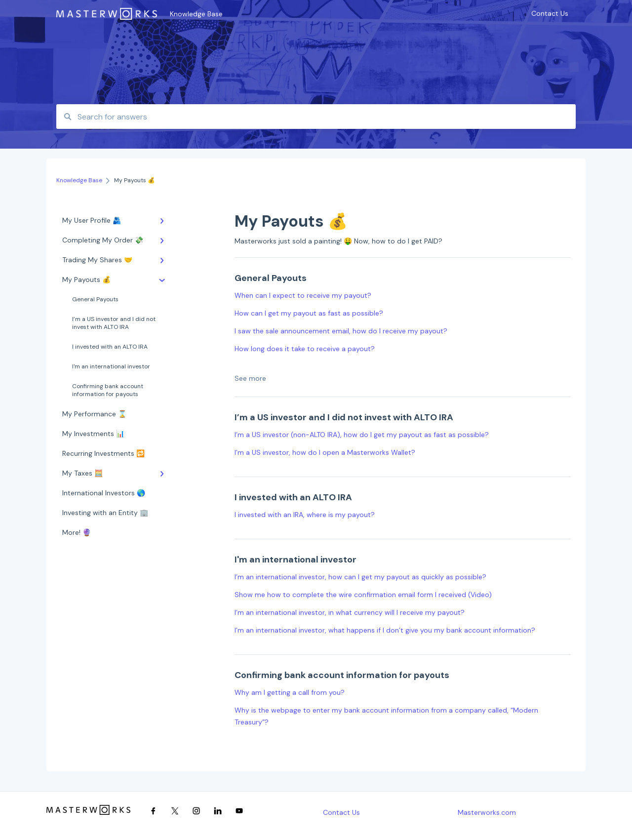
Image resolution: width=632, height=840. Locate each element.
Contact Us (341, 812)
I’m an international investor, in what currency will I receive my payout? (350, 612)
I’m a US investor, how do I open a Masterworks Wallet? (325, 452)
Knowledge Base (196, 14)
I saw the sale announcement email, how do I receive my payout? (341, 331)
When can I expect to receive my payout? (303, 295)
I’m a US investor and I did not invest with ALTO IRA (114, 323)
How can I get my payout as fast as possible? (309, 313)
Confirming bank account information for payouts (108, 390)
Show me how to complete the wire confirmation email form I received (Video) (363, 595)
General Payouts (95, 299)
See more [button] (250, 378)
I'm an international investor (111, 366)
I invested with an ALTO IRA (110, 347)
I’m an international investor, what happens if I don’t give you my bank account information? (385, 630)
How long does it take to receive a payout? (305, 349)
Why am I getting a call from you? (290, 692)
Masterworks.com (487, 812)
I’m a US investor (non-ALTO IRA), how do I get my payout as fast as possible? (362, 435)
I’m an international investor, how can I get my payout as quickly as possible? (360, 577)
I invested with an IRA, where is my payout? (305, 515)
